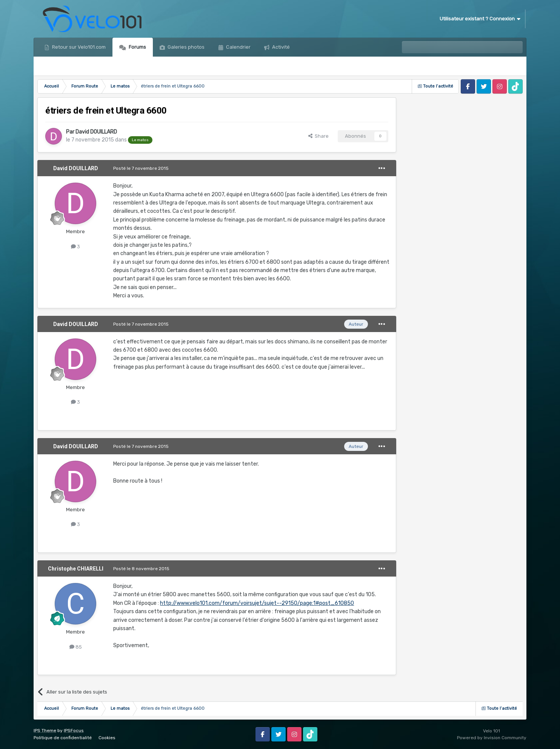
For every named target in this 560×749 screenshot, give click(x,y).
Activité (280, 47)
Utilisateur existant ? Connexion (480, 19)
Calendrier (238, 47)
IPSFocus (74, 731)
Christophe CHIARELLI (76, 569)
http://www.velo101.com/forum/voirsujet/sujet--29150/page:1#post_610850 (257, 603)
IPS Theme (45, 731)
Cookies (107, 738)
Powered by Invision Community (492, 738)
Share (318, 136)
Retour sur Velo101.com (78, 47)
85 (76, 647)
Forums (137, 47)
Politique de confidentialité (63, 738)
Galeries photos (185, 47)
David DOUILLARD (96, 132)
